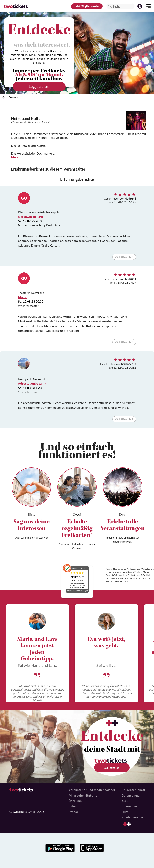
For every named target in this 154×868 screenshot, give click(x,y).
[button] (110, 6)
